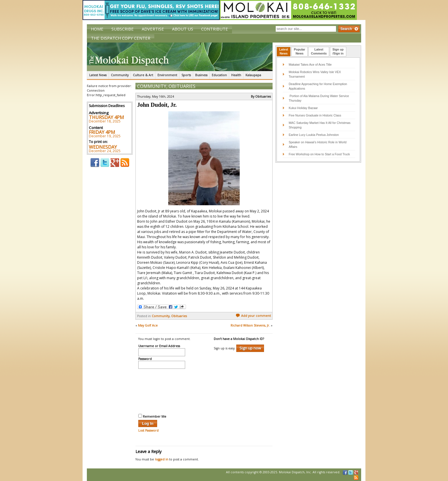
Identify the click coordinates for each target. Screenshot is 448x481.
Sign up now (250, 348)
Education (219, 75)
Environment (167, 75)
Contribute (215, 29)
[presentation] (162, 391)
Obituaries (182, 86)
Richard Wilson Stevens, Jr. (250, 325)
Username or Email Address (159, 346)
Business (201, 75)
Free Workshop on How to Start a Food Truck (319, 154)
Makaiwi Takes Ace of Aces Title (310, 65)
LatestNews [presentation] (284, 51)
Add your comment (253, 316)
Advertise (153, 29)
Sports (186, 75)
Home (97, 29)
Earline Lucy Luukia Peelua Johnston (314, 135)
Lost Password (148, 430)
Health (236, 75)
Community (120, 75)
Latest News (98, 75)
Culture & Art (143, 75)
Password (145, 359)
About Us (183, 29)
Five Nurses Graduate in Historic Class (315, 115)
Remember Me (152, 416)
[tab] (284, 52)
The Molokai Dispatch (180, 57)
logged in (162, 459)
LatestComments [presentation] (319, 51)
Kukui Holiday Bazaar (303, 108)
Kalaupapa (253, 75)
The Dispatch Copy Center (121, 38)
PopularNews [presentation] (300, 51)
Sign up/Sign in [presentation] (338, 51)
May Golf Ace (148, 325)
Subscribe (123, 29)
